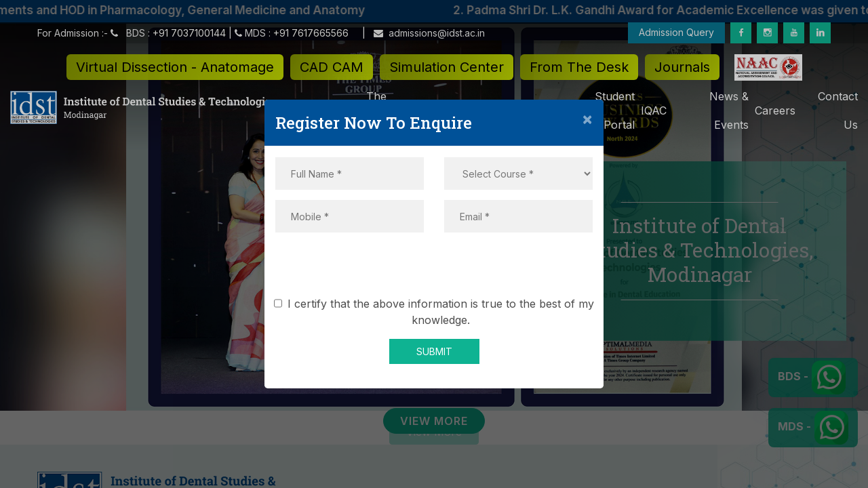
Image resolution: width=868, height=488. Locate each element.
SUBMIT (434, 351)
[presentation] (434, 269)
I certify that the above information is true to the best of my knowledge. (436, 312)
